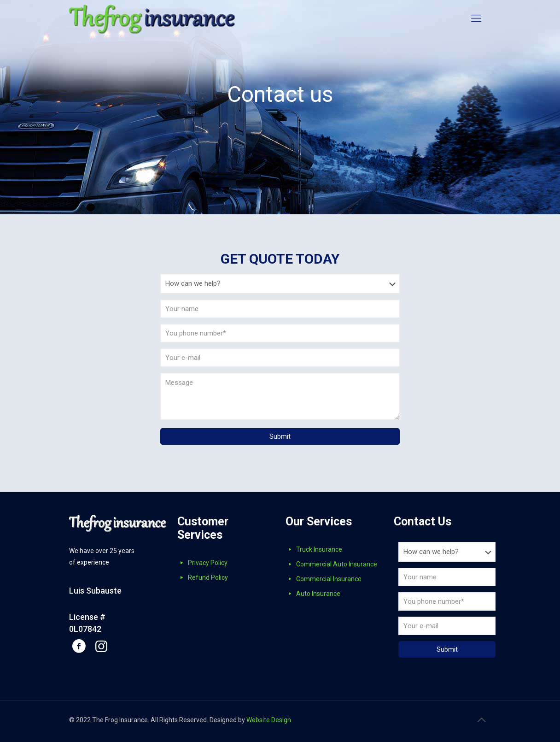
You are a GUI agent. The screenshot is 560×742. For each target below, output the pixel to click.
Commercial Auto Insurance (337, 564)
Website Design (269, 720)
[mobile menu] (476, 18)
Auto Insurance (318, 594)
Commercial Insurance (329, 579)
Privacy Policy (208, 563)
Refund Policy (208, 577)
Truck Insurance (319, 549)
